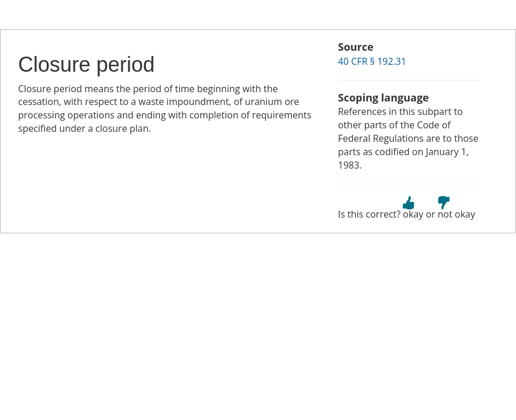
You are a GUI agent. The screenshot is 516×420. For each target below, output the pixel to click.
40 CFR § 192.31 (372, 61)
